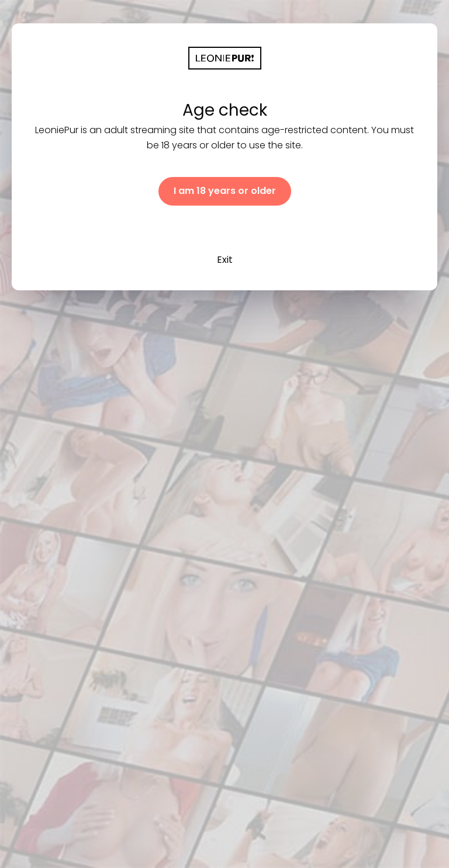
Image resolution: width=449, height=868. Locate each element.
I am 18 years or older (225, 191)
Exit (225, 260)
